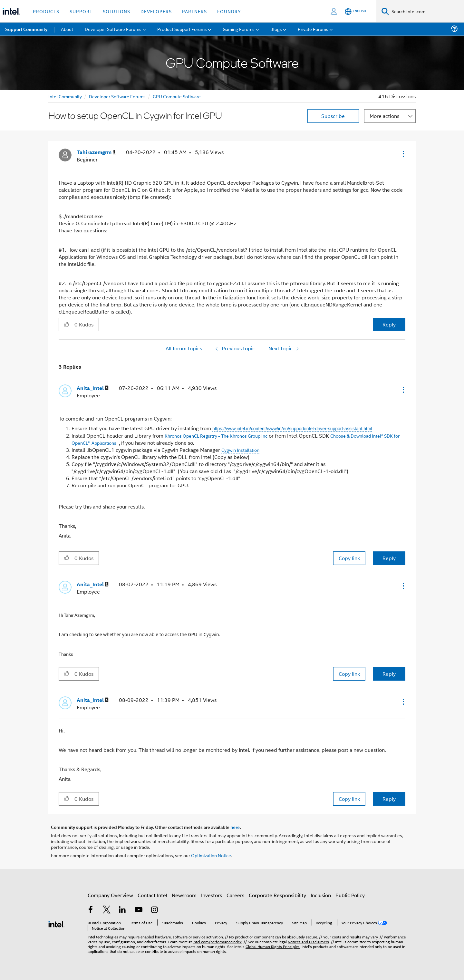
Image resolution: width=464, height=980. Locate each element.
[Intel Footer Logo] (56, 923)
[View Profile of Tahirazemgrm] (96, 152)
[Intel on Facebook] (91, 910)
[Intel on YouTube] (139, 910)
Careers (235, 895)
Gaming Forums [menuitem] (239, 29)
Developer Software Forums (117, 96)
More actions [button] (384, 116)
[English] (355, 11)
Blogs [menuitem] (276, 29)
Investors (212, 895)
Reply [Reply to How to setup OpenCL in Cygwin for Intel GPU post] (389, 324)
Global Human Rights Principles (273, 946)
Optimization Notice (211, 855)
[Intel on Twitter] (107, 910)
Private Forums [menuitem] (313, 29)
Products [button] (46, 11)
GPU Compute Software (177, 96)
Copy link (349, 558)
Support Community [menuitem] (26, 29)
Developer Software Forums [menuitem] (113, 29)
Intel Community (65, 96)
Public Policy (350, 895)
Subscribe (333, 116)
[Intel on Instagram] (154, 910)
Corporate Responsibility (277, 895)
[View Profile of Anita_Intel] (93, 388)
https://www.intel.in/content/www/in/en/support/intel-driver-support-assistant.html (292, 429)
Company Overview (110, 895)
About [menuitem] (67, 29)
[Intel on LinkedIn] (122, 910)
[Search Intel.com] (426, 11)
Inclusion (321, 895)
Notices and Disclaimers (308, 941)
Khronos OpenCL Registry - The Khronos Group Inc (216, 436)
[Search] (385, 11)
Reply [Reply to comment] (389, 558)
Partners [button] (194, 11)
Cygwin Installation (240, 450)
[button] (403, 154)
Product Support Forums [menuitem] (182, 29)
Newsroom (184, 895)
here (235, 827)
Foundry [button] (229, 11)
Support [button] (81, 11)
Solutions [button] (116, 11)
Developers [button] (156, 11)
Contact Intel (152, 895)
